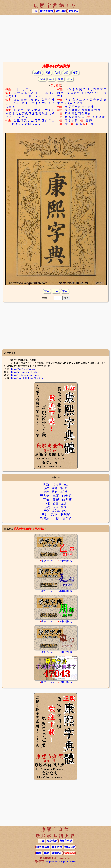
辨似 (42, 79)
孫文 (47, 488)
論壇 (39, 853)
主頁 (35, 11)
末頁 (65, 291)
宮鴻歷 (57, 485)
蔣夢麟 (67, 495)
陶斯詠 (45, 519)
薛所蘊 (67, 500)
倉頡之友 (73, 11)
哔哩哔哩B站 (65, 561)
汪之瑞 (64, 492)
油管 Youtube (48, 561)
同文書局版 (43, 847)
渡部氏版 (70, 847)
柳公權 (64, 488)
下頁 (56, 291)
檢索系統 (52, 841)
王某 (56, 495)
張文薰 (56, 511)
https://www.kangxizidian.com (61, 861)
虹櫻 (56, 519)
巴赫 (66, 485)
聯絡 (47, 853)
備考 (70, 79)
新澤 (64, 507)
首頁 (47, 291)
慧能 (54, 492)
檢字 (75, 73)
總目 (66, 73)
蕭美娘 (67, 519)
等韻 (51, 79)
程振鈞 (45, 495)
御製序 (38, 73)
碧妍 (65, 511)
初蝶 (48, 504)
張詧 (54, 488)
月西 (56, 507)
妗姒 (48, 507)
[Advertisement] (55, 38)
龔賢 (56, 500)
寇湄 (64, 504)
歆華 (54, 515)
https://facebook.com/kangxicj (25, 372)
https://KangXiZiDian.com (24, 369)
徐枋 (47, 492)
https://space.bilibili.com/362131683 (28, 378)
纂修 (48, 73)
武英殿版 (57, 847)
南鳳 (56, 504)
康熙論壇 (61, 11)
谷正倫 (45, 500)
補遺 (60, 79)
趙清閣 (65, 515)
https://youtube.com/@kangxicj (26, 375)
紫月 (45, 515)
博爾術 (47, 485)
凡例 (57, 73)
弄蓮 (47, 511)
